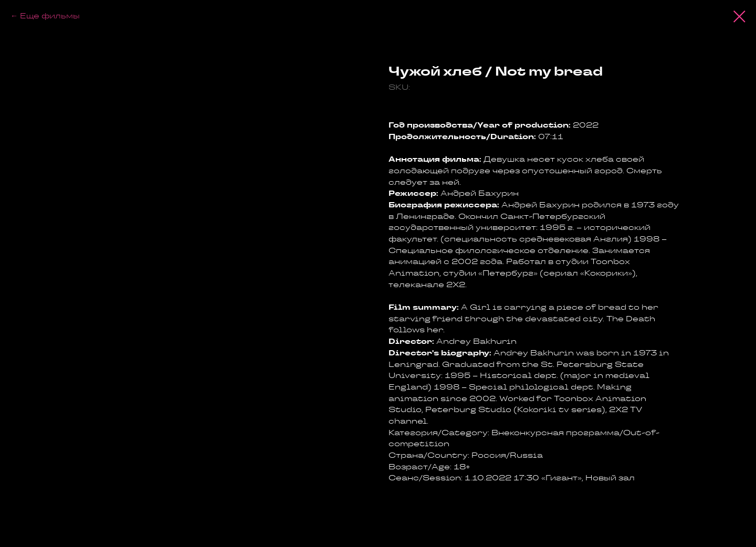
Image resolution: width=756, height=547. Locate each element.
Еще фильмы (50, 16)
